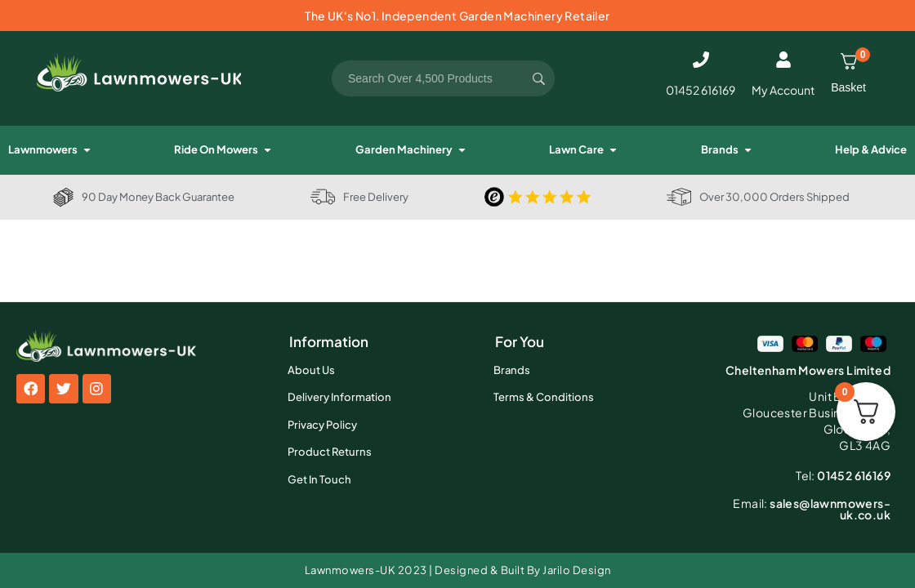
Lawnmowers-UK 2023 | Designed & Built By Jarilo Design (458, 570)
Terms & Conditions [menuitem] (544, 397)
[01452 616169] (701, 60)
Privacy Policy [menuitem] (322, 425)
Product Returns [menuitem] (330, 452)
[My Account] (783, 60)
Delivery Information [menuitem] (339, 397)
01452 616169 (701, 90)
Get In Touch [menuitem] (319, 479)
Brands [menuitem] (512, 370)
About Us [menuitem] (311, 370)
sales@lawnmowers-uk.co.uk (812, 509)
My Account (783, 90)
